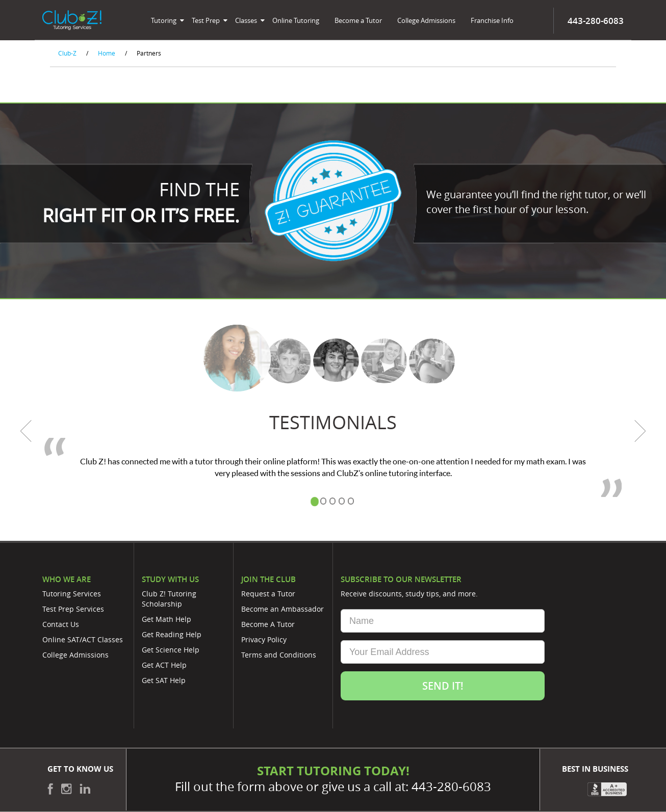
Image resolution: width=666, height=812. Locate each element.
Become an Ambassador (283, 609)
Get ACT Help (164, 665)
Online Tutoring (296, 20)
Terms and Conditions (279, 655)
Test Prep (206, 20)
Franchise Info (492, 20)
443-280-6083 (451, 787)
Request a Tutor (268, 594)
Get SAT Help (164, 680)
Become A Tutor (268, 624)
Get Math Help (166, 619)
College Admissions (426, 20)
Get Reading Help (172, 634)
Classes (246, 20)
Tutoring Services (72, 594)
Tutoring (164, 20)
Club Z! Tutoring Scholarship (169, 599)
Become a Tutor (358, 20)
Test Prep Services (73, 609)
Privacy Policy (264, 639)
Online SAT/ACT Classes (83, 639)
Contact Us (61, 624)
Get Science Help (171, 650)
